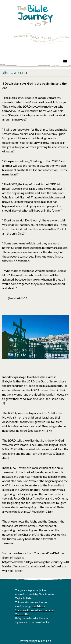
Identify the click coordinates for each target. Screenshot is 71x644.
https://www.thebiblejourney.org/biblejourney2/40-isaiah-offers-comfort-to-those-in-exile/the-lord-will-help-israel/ (36, 566)
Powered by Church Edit (36, 641)
